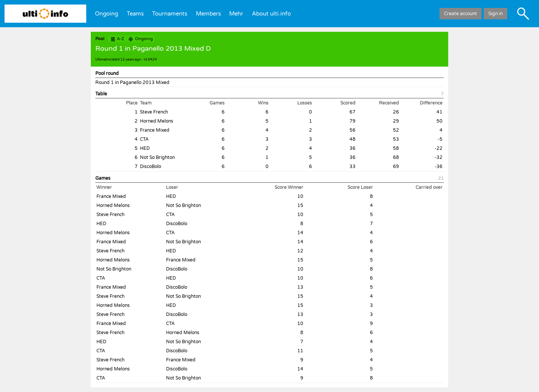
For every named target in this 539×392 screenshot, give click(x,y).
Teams (135, 14)
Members (208, 14)
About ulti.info (271, 14)
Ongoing (106, 14)
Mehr (236, 14)
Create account (461, 14)
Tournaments (170, 14)
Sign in (496, 14)
